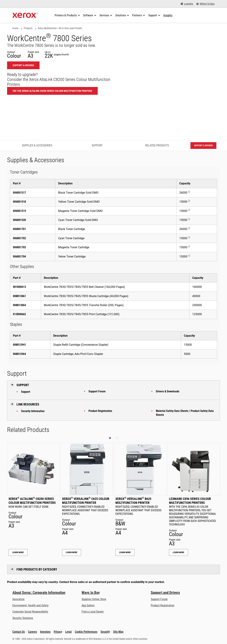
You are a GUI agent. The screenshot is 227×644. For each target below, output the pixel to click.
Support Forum (97, 391)
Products (28, 28)
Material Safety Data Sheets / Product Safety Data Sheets (185, 413)
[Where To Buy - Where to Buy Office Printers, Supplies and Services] (205, 4)
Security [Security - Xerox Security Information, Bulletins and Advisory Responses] (105, 632)
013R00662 (19, 314)
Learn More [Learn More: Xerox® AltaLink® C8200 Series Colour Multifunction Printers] (18, 552)
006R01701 (19, 229)
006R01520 (19, 220)
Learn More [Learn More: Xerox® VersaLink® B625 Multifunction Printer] (125, 552)
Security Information (33, 411)
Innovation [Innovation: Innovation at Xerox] (18, 599)
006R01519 (19, 211)
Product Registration (100, 411)
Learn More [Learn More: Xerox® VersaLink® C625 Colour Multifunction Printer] (72, 552)
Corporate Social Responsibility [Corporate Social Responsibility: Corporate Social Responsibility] (30, 612)
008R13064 (19, 305)
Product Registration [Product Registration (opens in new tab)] (163, 605)
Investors (45, 632)
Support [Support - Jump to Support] (97, 145)
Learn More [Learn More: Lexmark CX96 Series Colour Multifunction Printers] (178, 552)
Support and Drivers (165, 593)
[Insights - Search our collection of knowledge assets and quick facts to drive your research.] (168, 15)
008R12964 (19, 354)
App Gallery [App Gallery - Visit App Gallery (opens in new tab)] (88, 605)
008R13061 (19, 296)
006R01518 (19, 202)
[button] (110, 438)
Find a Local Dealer (93, 612)
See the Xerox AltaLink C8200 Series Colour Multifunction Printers (52, 91)
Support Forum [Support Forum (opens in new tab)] (159, 599)
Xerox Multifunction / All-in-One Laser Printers (60, 28)
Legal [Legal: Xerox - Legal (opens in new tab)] (68, 632)
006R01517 (19, 193)
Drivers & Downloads (168, 391)
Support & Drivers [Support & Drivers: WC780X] (23, 65)
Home (15, 28)
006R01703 (19, 247)
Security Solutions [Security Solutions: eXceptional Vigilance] (23, 618)
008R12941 (19, 345)
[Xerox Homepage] (25, 15)
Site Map (118, 632)
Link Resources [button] (28, 404)
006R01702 (19, 238)
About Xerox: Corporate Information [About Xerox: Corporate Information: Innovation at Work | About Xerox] (39, 593)
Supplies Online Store (94, 599)
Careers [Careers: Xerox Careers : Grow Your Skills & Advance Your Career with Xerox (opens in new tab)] (32, 632)
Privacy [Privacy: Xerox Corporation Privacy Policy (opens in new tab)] (58, 632)
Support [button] (23, 385)
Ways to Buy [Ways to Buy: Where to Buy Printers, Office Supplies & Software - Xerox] (91, 593)
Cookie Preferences (86, 632)
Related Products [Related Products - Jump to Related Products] (157, 145)
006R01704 (19, 257)
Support (26, 392)
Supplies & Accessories (37, 145)
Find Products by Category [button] (37, 569)
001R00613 (19, 287)
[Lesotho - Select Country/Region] (187, 4)
